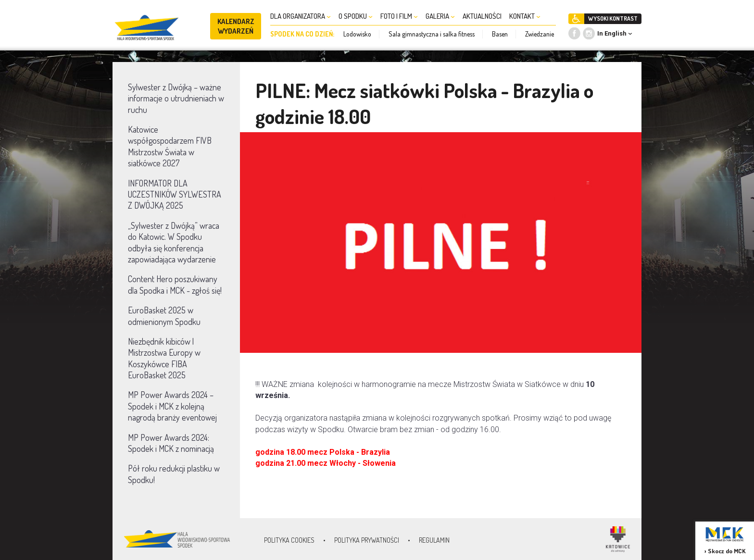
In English (612, 33)
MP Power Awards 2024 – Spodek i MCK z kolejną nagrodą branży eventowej (172, 406)
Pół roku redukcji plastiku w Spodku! (174, 474)
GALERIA (440, 16)
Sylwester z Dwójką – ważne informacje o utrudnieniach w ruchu (176, 98)
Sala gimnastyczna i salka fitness (432, 34)
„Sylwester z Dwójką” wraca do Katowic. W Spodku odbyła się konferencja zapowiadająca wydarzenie (174, 242)
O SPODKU (356, 16)
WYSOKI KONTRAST (613, 19)
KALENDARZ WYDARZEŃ (236, 26)
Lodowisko (357, 34)
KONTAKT (525, 16)
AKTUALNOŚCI (482, 16)
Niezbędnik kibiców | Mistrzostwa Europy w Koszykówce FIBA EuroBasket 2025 (164, 358)
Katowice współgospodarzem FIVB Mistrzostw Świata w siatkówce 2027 (170, 146)
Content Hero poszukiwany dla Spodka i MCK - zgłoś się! (175, 284)
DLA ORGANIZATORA (301, 16)
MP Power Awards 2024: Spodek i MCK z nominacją (171, 443)
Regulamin (434, 540)
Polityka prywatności (367, 540)
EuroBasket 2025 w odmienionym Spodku (164, 316)
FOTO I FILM (399, 16)
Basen (500, 34)
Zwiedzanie (540, 34)
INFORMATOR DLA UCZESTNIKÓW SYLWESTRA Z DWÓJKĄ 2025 (175, 194)
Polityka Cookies (289, 540)
